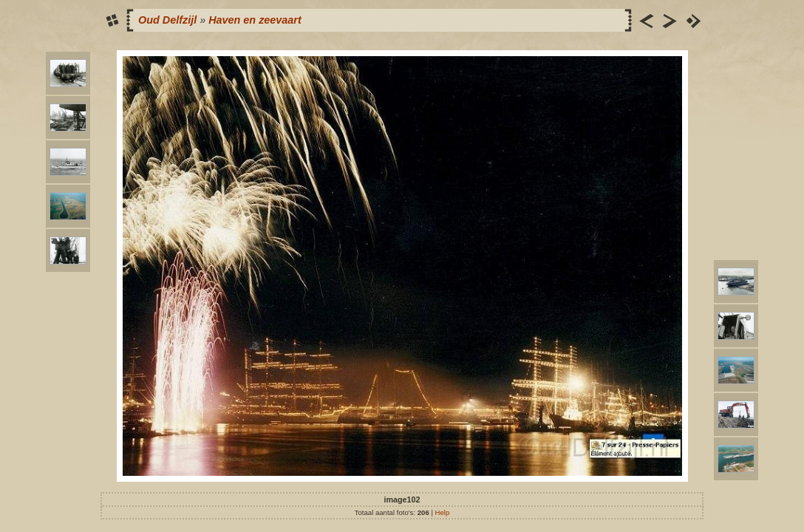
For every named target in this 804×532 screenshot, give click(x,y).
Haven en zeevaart (255, 20)
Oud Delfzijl (167, 20)
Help (443, 512)
